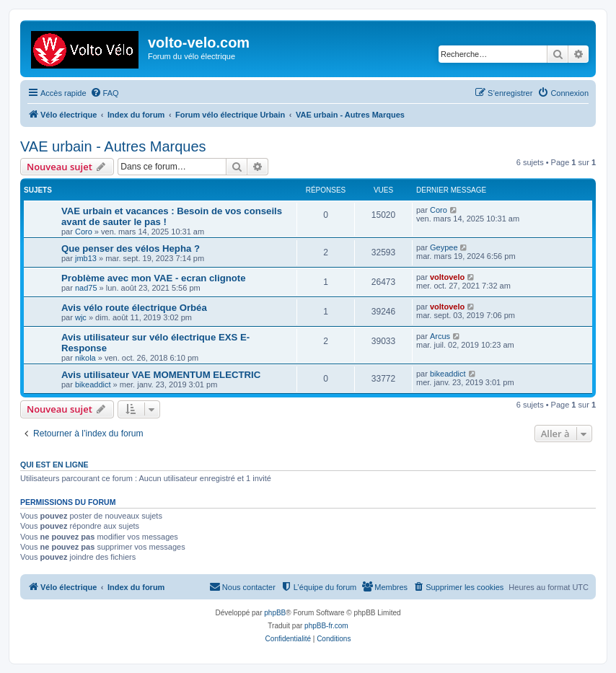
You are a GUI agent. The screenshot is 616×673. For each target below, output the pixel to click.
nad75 (86, 288)
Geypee (444, 247)
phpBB (275, 613)
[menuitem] (105, 93)
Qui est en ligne (54, 465)
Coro (84, 232)
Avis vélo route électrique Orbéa (134, 308)
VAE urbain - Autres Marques (113, 146)
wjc (81, 317)
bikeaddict (93, 384)
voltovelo (447, 277)
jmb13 (86, 258)
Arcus (440, 336)
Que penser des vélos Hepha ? (131, 248)
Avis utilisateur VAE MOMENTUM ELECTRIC (161, 375)
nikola (85, 358)
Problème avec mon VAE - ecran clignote (154, 278)
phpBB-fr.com (326, 626)
